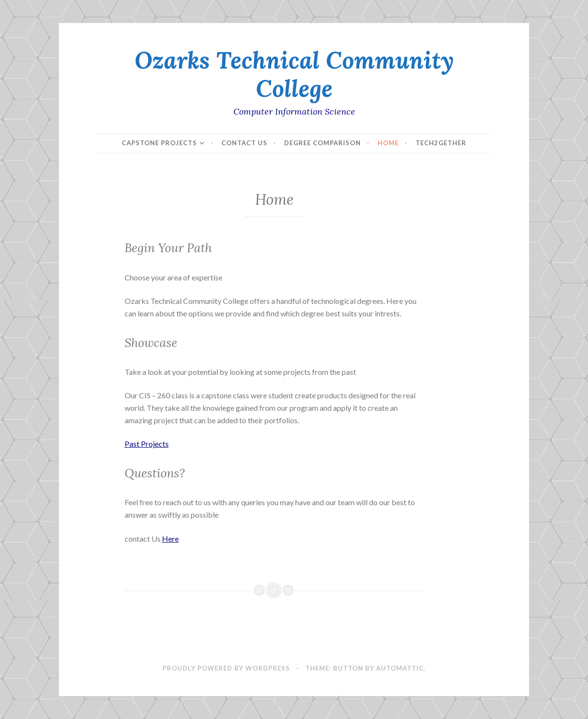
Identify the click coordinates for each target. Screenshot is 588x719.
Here (170, 539)
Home (388, 143)
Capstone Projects (159, 143)
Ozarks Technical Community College (294, 74)
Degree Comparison (323, 143)
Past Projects (147, 444)
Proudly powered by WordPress (226, 668)
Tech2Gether (441, 143)
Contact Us (244, 143)
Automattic (400, 668)
